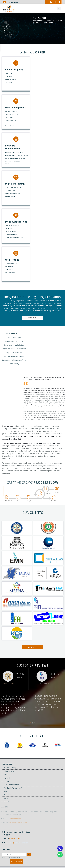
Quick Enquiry (16, 861)
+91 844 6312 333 (12, 2)
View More (32, 318)
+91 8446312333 (15, 839)
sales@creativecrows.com (19, 843)
